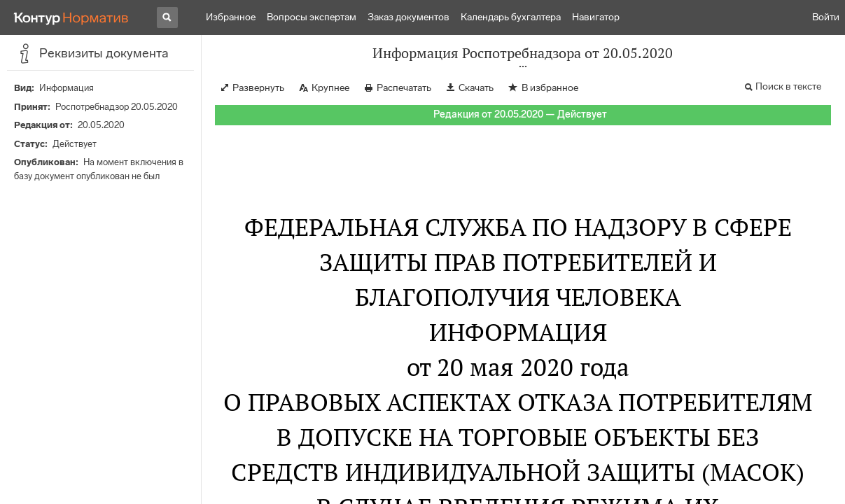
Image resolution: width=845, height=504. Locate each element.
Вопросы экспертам (312, 17)
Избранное (231, 17)
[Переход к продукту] (71, 17)
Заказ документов (408, 17)
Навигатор (596, 17)
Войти (826, 17)
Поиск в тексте (788, 86)
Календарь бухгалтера (511, 17)
